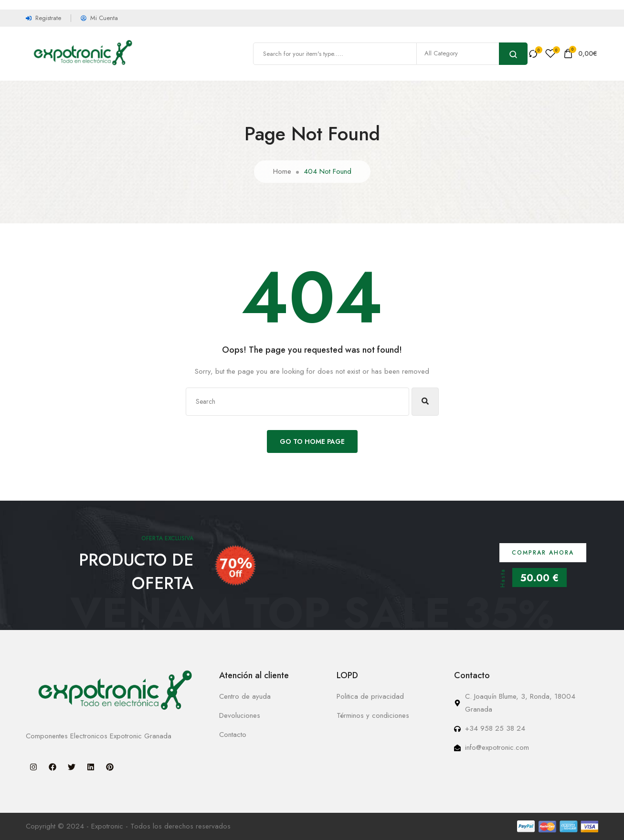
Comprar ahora (543, 553)
